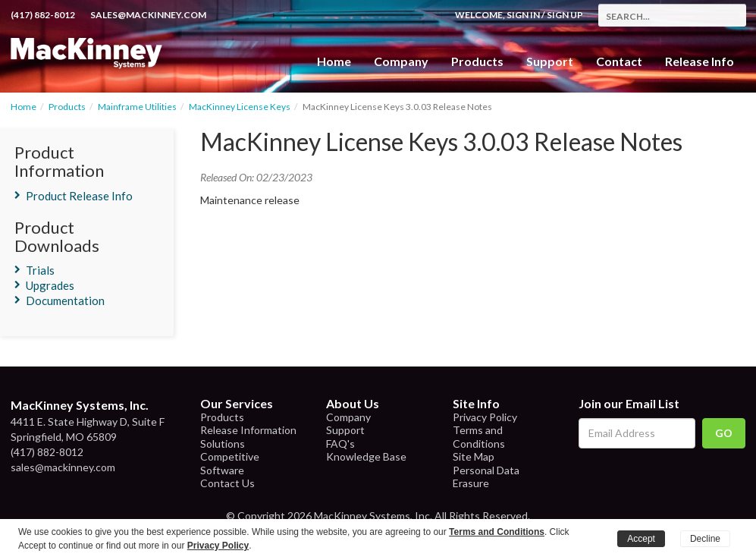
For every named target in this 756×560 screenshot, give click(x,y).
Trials (40, 270)
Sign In (523, 15)
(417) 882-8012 (43, 15)
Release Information (248, 430)
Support (550, 61)
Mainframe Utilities (137, 107)
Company (401, 61)
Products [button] (477, 61)
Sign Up (565, 15)
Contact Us (227, 483)
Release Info (700, 61)
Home (334, 61)
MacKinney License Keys (240, 107)
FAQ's (340, 444)
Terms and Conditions (479, 437)
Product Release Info (79, 196)
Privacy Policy (485, 417)
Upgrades (50, 285)
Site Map (474, 456)
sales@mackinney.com (148, 15)
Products (67, 107)
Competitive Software (230, 463)
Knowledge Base (366, 456)
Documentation (65, 300)
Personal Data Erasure (486, 477)
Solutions (223, 444)
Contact (619, 61)
